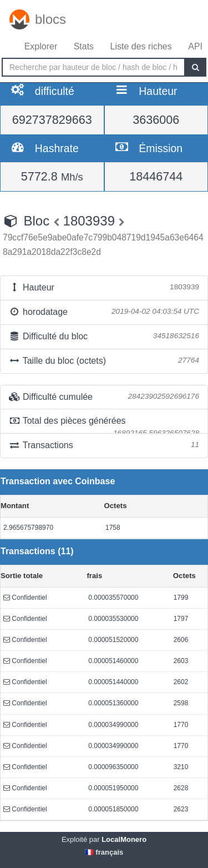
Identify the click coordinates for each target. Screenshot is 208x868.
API (195, 46)
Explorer (41, 46)
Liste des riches (141, 46)
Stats (84, 46)
